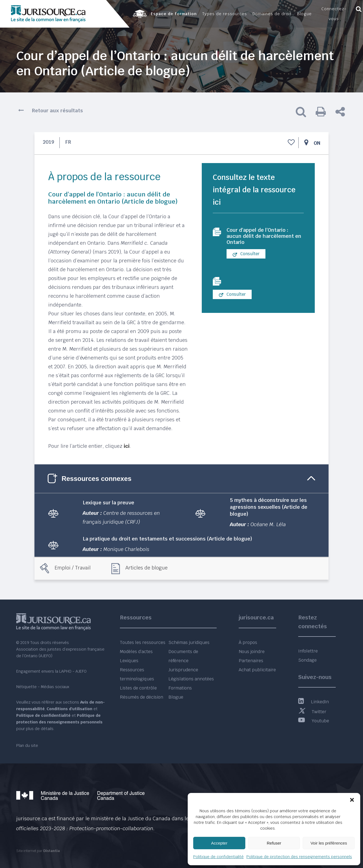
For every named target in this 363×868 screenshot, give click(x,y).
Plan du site (27, 745)
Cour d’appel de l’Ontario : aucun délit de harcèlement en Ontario (264, 237)
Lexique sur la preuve (108, 503)
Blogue (176, 697)
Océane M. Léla (268, 524)
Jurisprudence (183, 670)
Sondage (307, 660)
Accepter (219, 843)
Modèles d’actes (136, 652)
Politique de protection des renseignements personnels (299, 857)
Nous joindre (252, 652)
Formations (180, 688)
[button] (352, 800)
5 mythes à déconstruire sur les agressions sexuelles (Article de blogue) (269, 507)
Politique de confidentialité (218, 857)
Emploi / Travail (73, 568)
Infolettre (308, 651)
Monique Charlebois (126, 549)
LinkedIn (314, 702)
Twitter (312, 712)
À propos (248, 642)
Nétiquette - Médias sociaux (43, 687)
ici (127, 446)
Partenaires (251, 661)
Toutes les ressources (143, 642)
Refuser (274, 843)
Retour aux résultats (57, 111)
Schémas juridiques (189, 642)
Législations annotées (191, 679)
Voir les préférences (329, 843)
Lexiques (129, 661)
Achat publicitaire (257, 670)
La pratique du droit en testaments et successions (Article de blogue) (167, 539)
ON (317, 143)
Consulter (246, 256)
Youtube (314, 721)
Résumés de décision (142, 697)
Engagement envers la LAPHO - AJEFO (51, 671)
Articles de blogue (146, 568)
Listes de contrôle (138, 688)
